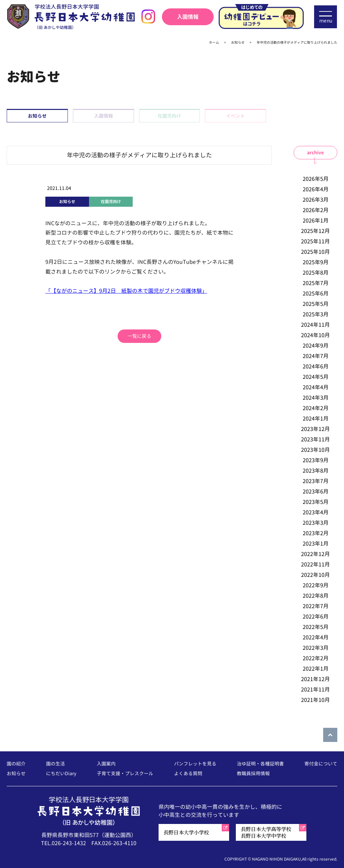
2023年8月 (316, 471)
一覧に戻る (139, 336)
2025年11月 (315, 241)
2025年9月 (316, 262)
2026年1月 (316, 221)
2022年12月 (315, 554)
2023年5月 (316, 502)
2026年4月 (316, 189)
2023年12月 (315, 429)
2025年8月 (316, 273)
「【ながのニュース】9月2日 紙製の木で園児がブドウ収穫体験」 (126, 291)
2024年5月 (316, 377)
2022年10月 (315, 575)
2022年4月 (316, 637)
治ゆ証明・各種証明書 (260, 764)
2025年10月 (315, 252)
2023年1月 (316, 544)
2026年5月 (316, 179)
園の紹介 (16, 764)
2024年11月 (315, 325)
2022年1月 (316, 669)
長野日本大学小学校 (186, 832)
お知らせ (37, 116)
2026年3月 (316, 200)
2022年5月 (316, 627)
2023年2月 (316, 533)
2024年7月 (316, 356)
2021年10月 (315, 700)
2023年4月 (316, 512)
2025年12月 (315, 231)
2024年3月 (316, 398)
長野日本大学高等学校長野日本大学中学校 (266, 832)
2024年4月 (316, 387)
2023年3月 (316, 523)
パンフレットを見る (195, 764)
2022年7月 (316, 606)
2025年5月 (316, 304)
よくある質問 (188, 774)
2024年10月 (315, 335)
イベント (235, 116)
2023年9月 (316, 460)
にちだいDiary (61, 774)
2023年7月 (316, 481)
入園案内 (106, 764)
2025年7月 (316, 283)
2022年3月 (316, 648)
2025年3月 (316, 314)
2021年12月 (315, 679)
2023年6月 (316, 491)
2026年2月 (316, 210)
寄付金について (321, 764)
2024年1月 (316, 419)
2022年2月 (316, 658)
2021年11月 (315, 689)
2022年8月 (316, 596)
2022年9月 (316, 585)
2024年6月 (316, 366)
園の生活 (55, 764)
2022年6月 (316, 617)
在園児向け (169, 116)
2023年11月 (315, 439)
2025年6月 (316, 293)
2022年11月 (315, 564)
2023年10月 (315, 450)
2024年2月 (316, 408)
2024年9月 (316, 346)
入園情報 (188, 17)
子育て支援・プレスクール (125, 774)
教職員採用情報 (253, 774)
